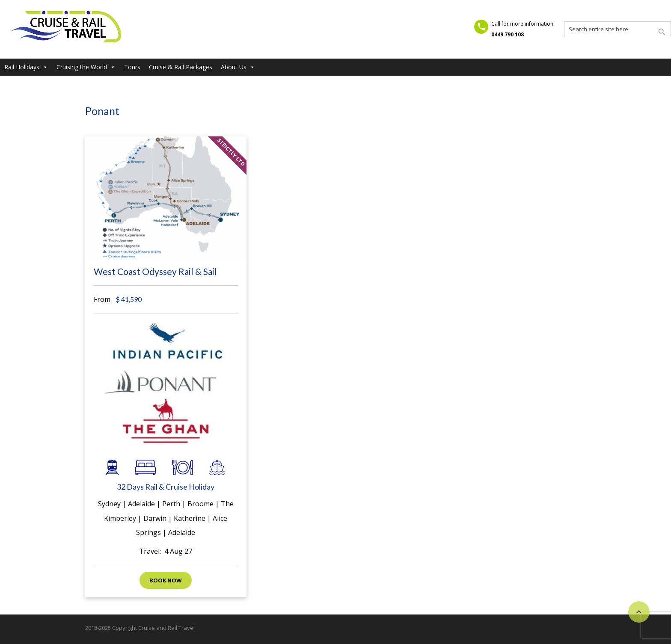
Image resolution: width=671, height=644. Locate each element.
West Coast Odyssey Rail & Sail (155, 271)
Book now (166, 580)
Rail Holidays (26, 67)
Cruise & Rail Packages (181, 67)
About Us (238, 67)
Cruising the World (86, 67)
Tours (132, 67)
